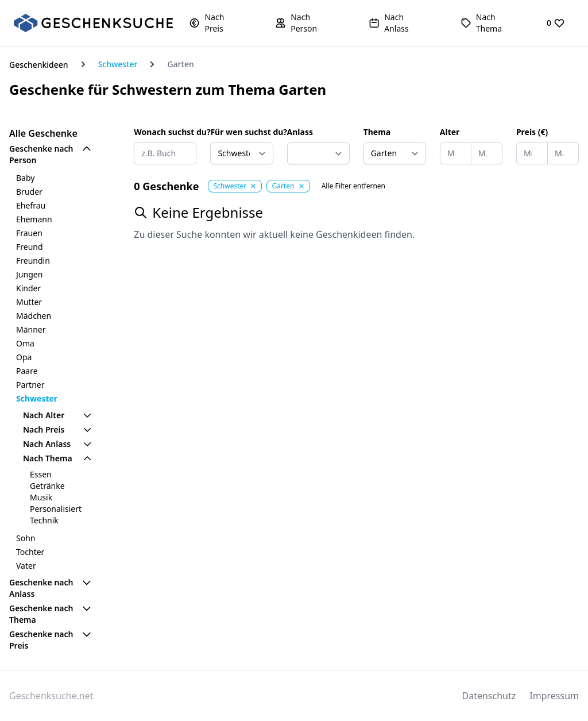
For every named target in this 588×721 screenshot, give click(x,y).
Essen (41, 474)
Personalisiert (56, 509)
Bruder (29, 192)
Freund (30, 247)
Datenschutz (489, 696)
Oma (25, 343)
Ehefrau (31, 205)
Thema (377, 132)
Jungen (29, 274)
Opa (24, 357)
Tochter (30, 552)
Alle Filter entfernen (353, 186)
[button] (216, 23)
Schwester (118, 64)
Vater (26, 566)
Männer (31, 329)
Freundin (33, 261)
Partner (30, 385)
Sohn (26, 538)
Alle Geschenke (43, 133)
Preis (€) (532, 132)
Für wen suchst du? (241, 132)
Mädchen (34, 316)
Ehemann (34, 219)
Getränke (47, 486)
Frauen (29, 233)
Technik (44, 520)
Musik (41, 497)
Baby (25, 178)
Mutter (29, 302)
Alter (450, 132)
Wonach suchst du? (165, 132)
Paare (27, 371)
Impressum (554, 696)
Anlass (300, 132)
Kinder (28, 288)
